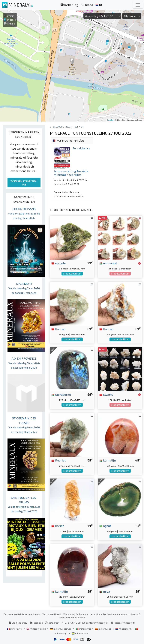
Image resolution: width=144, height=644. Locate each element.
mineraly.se (80, 633)
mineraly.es (103, 629)
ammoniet (108, 263)
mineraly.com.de (61, 629)
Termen (8, 614)
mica (105, 591)
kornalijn (108, 460)
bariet (58, 526)
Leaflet (110, 120)
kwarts (106, 394)
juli (76, 127)
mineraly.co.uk (36, 629)
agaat (105, 526)
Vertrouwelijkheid (52, 614)
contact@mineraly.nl (97, 623)
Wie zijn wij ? (70, 614)
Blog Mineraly (18, 623)
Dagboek (57, 127)
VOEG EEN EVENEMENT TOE (24, 183)
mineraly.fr (15, 629)
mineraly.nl (123, 629)
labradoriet (61, 394)
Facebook (36, 623)
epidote (59, 263)
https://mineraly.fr (125, 623)
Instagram (52, 623)
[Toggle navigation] (138, 5)
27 (82, 127)
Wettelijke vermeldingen (27, 614)
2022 (68, 127)
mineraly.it (83, 629)
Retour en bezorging (90, 614)
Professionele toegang (116, 614)
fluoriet (58, 329)
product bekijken (72, 274)
